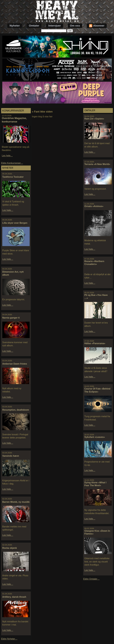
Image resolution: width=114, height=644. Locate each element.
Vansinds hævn (11, 456)
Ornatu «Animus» (94, 206)
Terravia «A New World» (97, 164)
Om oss (75, 26)
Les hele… (7, 156)
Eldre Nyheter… (9, 639)
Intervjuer (55, 26)
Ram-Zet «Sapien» (94, 119)
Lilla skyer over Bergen (15, 223)
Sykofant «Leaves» (95, 437)
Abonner (97, 26)
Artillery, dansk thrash (14, 597)
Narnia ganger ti (11, 318)
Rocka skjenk (10, 548)
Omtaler (34, 26)
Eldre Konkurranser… (12, 163)
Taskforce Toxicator (13, 177)
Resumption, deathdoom (16, 410)
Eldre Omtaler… (91, 579)
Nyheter (15, 26)
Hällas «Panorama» (95, 343)
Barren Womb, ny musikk (16, 502)
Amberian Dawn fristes (15, 364)
